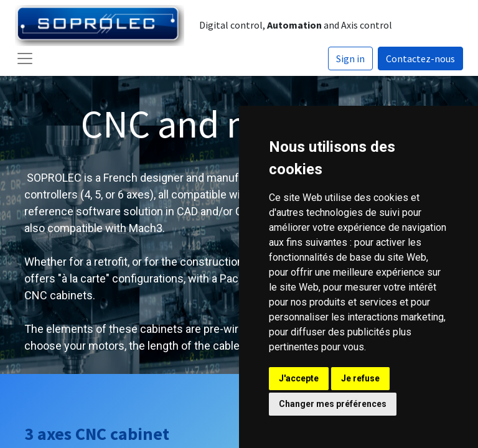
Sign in (350, 58)
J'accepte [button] (299, 378)
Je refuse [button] (360, 378)
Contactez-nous (420, 58)
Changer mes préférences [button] (333, 404)
